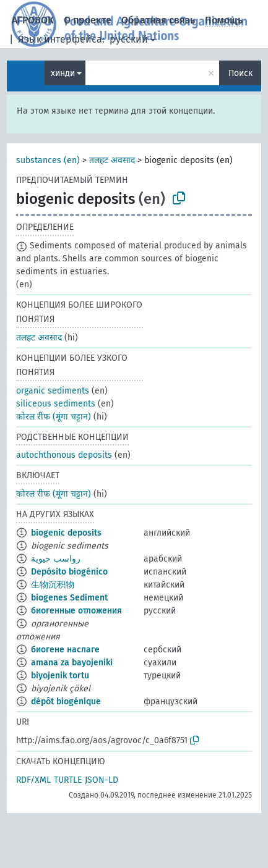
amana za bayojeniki (72, 663)
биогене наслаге (65, 650)
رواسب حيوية (56, 559)
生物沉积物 (53, 585)
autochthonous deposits (64, 455)
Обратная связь (158, 20)
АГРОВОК (33, 20)
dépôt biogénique (66, 702)
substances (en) (48, 160)
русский (129, 39)
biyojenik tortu (60, 676)
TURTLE (68, 780)
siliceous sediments (56, 404)
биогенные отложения (76, 611)
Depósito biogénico (69, 572)
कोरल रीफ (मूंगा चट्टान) (54, 417)
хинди (63, 73)
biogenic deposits (66, 533)
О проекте (88, 20)
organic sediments (53, 391)
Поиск (240, 73)
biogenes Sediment (69, 598)
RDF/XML (33, 780)
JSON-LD (102, 780)
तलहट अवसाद (112, 160)
